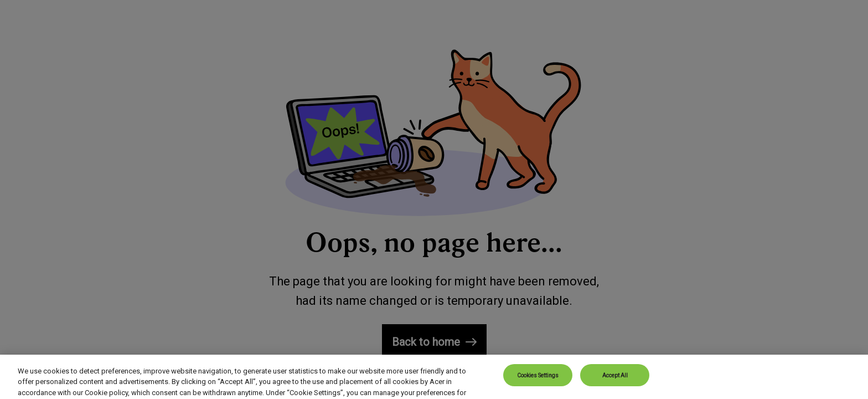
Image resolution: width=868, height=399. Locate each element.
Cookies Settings (538, 384)
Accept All (615, 384)
